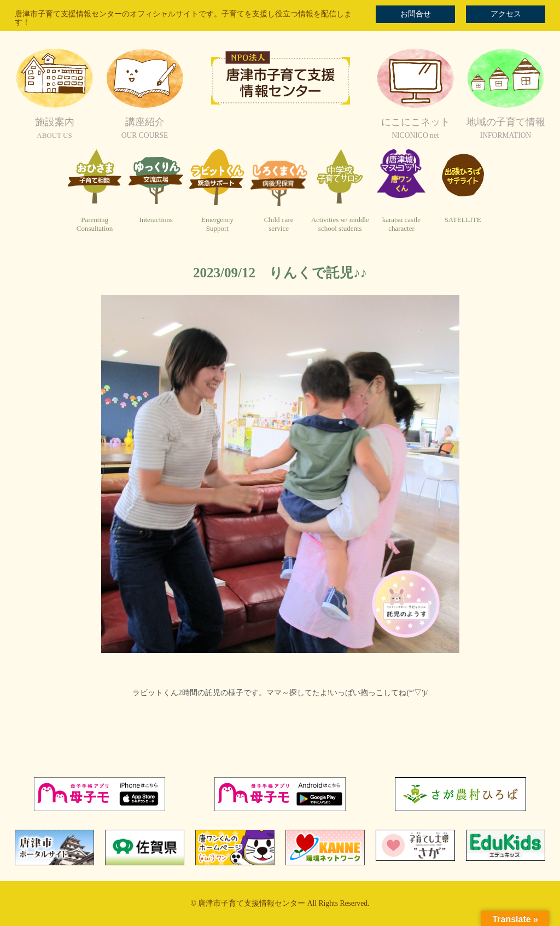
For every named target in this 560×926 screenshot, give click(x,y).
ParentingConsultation (95, 224)
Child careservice (279, 224)
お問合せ (416, 14)
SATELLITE (463, 220)
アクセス (506, 14)
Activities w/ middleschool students (340, 224)
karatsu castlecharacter (401, 224)
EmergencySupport (217, 224)
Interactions (156, 220)
